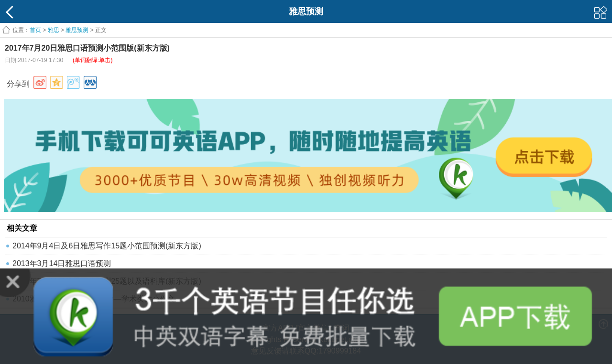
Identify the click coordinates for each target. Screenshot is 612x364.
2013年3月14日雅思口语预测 (62, 263)
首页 (35, 30)
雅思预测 (77, 30)
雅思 (54, 30)
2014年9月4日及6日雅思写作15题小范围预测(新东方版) (107, 246)
